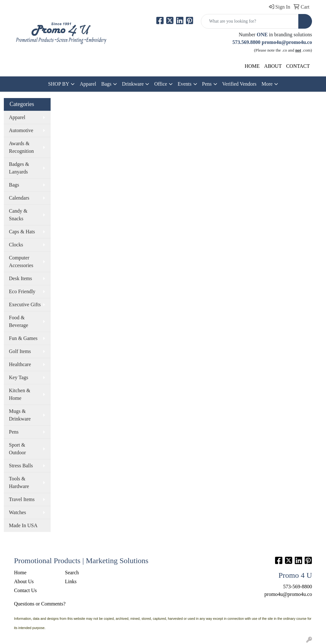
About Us (24, 581)
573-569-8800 (298, 587)
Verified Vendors (239, 84)
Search (72, 573)
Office (161, 84)
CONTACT (298, 66)
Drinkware (133, 84)
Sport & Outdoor (17, 449)
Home (20, 573)
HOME (252, 66)
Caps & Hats (22, 232)
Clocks (16, 245)
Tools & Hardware (19, 482)
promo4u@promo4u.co (287, 42)
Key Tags (18, 377)
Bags (106, 84)
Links (71, 581)
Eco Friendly (22, 291)
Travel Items (22, 499)
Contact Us (25, 590)
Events (185, 84)
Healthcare (20, 364)
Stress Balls (21, 466)
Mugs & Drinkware (20, 415)
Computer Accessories (21, 262)
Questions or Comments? (40, 604)
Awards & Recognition (21, 147)
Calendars (19, 198)
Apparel (88, 84)
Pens (207, 84)
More (267, 84)
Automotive (21, 130)
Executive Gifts (25, 304)
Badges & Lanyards (19, 168)
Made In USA (23, 525)
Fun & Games (23, 338)
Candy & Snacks (18, 215)
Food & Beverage (18, 321)
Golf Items (20, 351)
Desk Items (20, 278)
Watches (18, 512)
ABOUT (273, 66)
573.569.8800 (246, 42)
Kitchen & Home (20, 394)
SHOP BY (59, 84)
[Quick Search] (250, 21)
